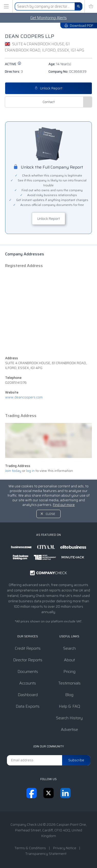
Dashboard (28, 695)
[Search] (79, 6)
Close (50, 514)
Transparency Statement (46, 854)
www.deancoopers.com (24, 397)
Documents (28, 671)
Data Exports (28, 706)
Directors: (14, 72)
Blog (69, 695)
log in (30, 471)
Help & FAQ (69, 706)
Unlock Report (48, 88)
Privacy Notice (65, 848)
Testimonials (69, 683)
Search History (69, 718)
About (69, 660)
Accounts (28, 683)
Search (69, 648)
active (13, 64)
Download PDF (79, 26)
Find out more (64, 505)
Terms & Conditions (30, 848)
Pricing (69, 671)
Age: (60, 64)
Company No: (67, 72)
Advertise (69, 729)
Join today (13, 471)
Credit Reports (28, 648)
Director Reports (28, 660)
